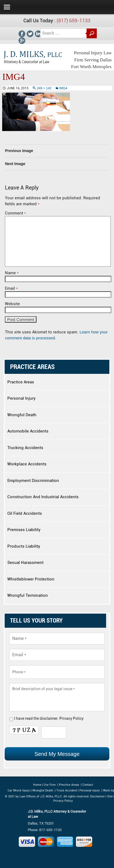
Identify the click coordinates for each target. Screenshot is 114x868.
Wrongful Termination (28, 595)
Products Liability (24, 546)
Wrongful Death (22, 415)
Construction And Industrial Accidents (43, 497)
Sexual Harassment (25, 563)
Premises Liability (24, 530)
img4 (63, 88)
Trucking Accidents (25, 448)
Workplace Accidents (27, 464)
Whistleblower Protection (31, 579)
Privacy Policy (71, 718)
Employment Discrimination (33, 481)
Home (37, 785)
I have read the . (49, 718)
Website (12, 304)
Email (11, 288)
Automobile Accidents (28, 431)
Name (12, 273)
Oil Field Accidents (25, 513)
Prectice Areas (69, 785)
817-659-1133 (50, 830)
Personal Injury (21, 398)
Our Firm (50, 785)
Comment (15, 213)
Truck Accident (67, 790)
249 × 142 (44, 88)
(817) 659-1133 (73, 20)
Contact (87, 785)
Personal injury (90, 790)
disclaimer (49, 718)
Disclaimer (97, 796)
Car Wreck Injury (19, 790)
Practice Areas (21, 382)
